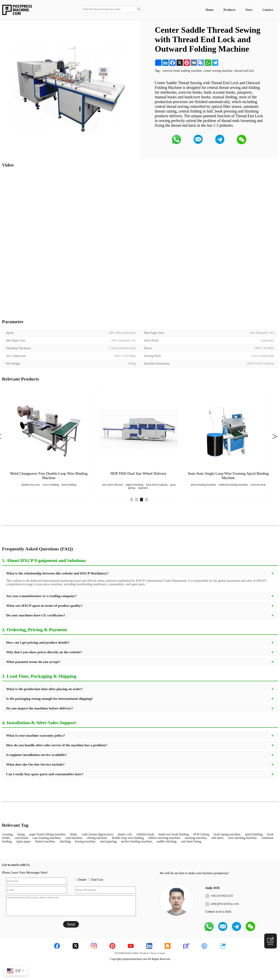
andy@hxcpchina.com (225, 904)
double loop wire (31, 485)
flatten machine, (45, 841)
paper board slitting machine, (48, 834)
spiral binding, (254, 834)
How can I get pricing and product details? (38, 642)
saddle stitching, (167, 841)
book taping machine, (227, 834)
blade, (74, 834)
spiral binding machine (203, 485)
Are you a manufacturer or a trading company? (41, 596)
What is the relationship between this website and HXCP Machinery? (57, 573)
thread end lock (244, 71)
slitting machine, (97, 838)
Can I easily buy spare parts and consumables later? (45, 774)
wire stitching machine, (243, 838)
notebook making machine (233, 485)
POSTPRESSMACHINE (127, 953)
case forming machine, (47, 838)
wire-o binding (51, 485)
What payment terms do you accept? (33, 662)
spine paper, (24, 841)
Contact (268, 10)
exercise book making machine (182, 71)
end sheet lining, (191, 841)
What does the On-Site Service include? (35, 764)
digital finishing (135, 485)
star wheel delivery (113, 485)
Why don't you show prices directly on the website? (44, 652)
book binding (69, 485)
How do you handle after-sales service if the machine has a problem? (57, 745)
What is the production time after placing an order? (44, 689)
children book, (145, 834)
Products (229, 10)
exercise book (258, 485)
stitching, (65, 841)
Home (210, 10)
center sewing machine (218, 71)
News (249, 10)
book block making (157, 485)
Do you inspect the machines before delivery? (40, 708)
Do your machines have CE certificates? (36, 615)
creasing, (8, 834)
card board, (21, 838)
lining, (21, 834)
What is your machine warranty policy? (35, 735)
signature (143, 488)
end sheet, (218, 838)
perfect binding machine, (137, 841)
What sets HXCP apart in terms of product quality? (44, 606)
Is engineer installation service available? (36, 755)
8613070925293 (223, 896)
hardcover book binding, (174, 834)
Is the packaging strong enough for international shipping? (50, 699)
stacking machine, (196, 838)
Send (71, 924)
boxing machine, (86, 841)
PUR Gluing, (202, 834)
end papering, (109, 841)
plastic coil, (125, 834)
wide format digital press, (98, 834)
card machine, (74, 838)
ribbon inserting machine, (164, 838)
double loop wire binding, (128, 838)
